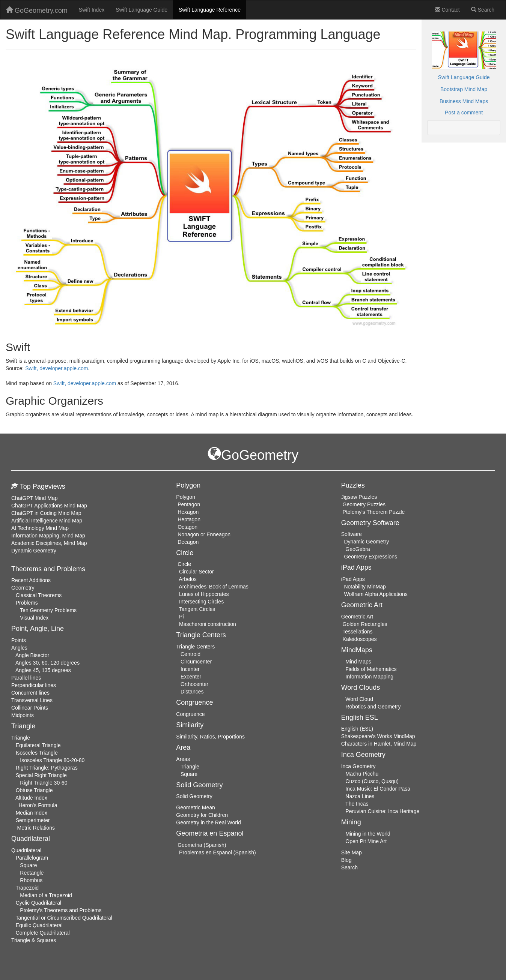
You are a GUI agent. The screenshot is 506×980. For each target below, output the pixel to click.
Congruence (190, 714)
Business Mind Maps (464, 101)
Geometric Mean (195, 807)
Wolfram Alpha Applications (376, 594)
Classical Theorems (39, 595)
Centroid (191, 654)
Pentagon (189, 504)
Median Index (32, 813)
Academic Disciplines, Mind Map (49, 543)
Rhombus (31, 880)
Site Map (352, 852)
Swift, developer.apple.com (56, 368)
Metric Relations (36, 828)
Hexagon (188, 512)
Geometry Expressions (370, 557)
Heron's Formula (38, 805)
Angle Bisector (32, 655)
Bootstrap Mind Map (464, 89)
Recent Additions (31, 580)
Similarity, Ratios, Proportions (210, 737)
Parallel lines (26, 678)
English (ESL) (357, 729)
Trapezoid (27, 888)
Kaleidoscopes (360, 639)
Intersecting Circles (201, 602)
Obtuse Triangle (34, 790)
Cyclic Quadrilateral (38, 903)
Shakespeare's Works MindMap (378, 736)
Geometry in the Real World (208, 822)
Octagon (187, 527)
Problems (27, 603)
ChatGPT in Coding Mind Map (46, 513)
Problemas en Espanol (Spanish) (218, 852)
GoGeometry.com (37, 10)
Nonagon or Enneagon (204, 534)
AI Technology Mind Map (40, 528)
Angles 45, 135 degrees (43, 670)
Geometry (23, 588)
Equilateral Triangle (38, 745)
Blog (346, 860)
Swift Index (92, 10)
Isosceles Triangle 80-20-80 (52, 760)
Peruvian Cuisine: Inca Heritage (382, 811)
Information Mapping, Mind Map (48, 536)
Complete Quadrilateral (43, 933)
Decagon (188, 542)
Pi (181, 617)
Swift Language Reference (210, 10)
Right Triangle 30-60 (44, 783)
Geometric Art (357, 617)
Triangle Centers (195, 647)
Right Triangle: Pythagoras (47, 768)
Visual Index (34, 618)
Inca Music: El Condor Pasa (378, 789)
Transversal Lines (32, 700)
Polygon (186, 497)
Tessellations (357, 632)
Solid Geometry (194, 796)
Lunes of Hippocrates (204, 594)
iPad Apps (353, 579)
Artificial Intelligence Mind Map (47, 521)
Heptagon (189, 519)
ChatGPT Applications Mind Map (49, 506)
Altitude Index (31, 798)
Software (352, 534)
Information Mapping (369, 677)
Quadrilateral (26, 850)
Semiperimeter (33, 820)
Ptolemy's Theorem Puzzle (374, 512)
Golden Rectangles (365, 624)
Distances (192, 692)
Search (483, 10)
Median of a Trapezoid (46, 895)
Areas (183, 759)
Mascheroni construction (208, 624)
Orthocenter (194, 684)
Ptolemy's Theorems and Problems (61, 910)
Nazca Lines (360, 796)
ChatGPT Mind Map (34, 498)
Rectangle (32, 873)
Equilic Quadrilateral (39, 925)
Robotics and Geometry (373, 707)
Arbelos (187, 579)
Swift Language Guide (142, 10)
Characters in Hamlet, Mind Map (379, 744)
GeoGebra (358, 549)
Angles (19, 648)
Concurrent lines (30, 693)
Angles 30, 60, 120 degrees (47, 663)
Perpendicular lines (34, 685)
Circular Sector (197, 572)
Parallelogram (32, 858)
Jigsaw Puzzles (359, 497)
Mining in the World (368, 834)
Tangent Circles (197, 609)
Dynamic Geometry (34, 551)
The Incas (357, 804)
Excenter (191, 677)
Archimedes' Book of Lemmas (214, 587)
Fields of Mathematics (371, 669)
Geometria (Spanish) (202, 845)
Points (19, 640)
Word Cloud (359, 699)
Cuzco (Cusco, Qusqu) (372, 781)
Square (28, 865)
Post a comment (464, 113)
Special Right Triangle (41, 775)
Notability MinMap (365, 587)
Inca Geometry (358, 766)
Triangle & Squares (34, 940)
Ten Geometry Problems (48, 610)
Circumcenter (196, 662)
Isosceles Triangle (37, 753)
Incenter (190, 669)
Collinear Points (30, 708)
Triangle (21, 738)
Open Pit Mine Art (366, 841)
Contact (447, 10)
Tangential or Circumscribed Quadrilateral (64, 918)
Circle (184, 564)
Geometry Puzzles (364, 504)
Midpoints (23, 715)
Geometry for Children (202, 815)
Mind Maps (358, 662)
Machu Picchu (362, 774)
